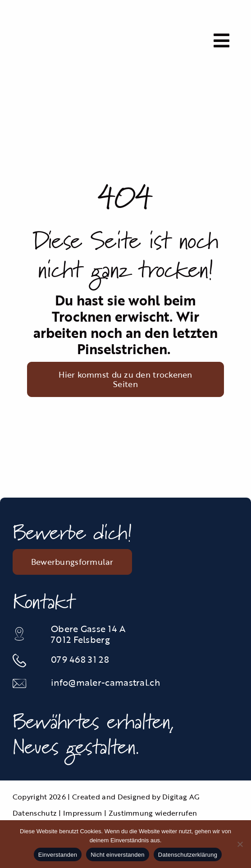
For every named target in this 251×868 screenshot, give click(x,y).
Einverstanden (58, 855)
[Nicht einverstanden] (240, 844)
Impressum (83, 813)
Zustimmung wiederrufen (153, 813)
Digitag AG (181, 797)
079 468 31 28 (80, 659)
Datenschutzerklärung (188, 855)
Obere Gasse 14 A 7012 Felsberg (88, 634)
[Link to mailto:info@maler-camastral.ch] (26, 683)
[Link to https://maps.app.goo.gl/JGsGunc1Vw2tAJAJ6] (26, 634)
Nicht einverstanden (118, 855)
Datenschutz (35, 813)
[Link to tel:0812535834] (26, 660)
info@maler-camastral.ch (105, 682)
